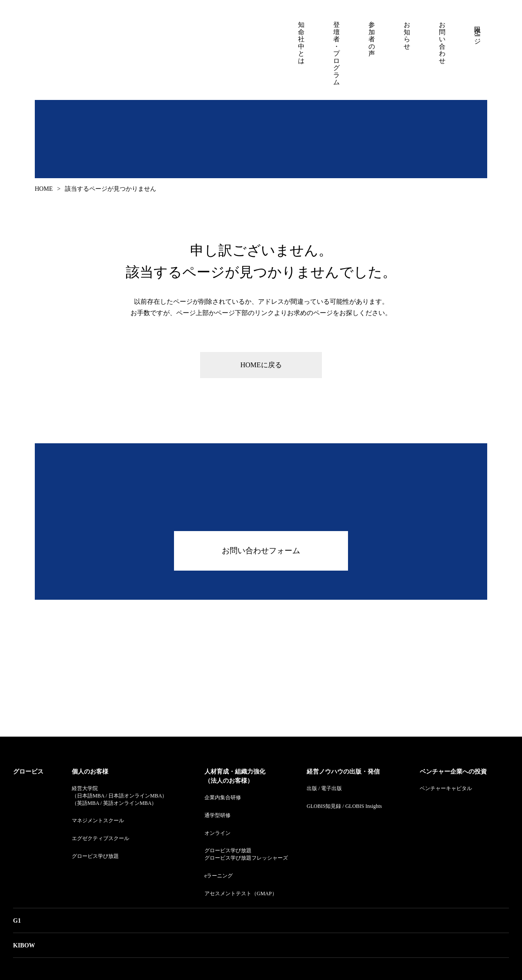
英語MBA (88, 803)
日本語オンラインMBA (135, 796)
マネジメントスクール (98, 821)
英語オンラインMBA (127, 803)
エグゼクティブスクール (100, 838)
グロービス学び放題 (95, 856)
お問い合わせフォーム (261, 551)
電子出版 (331, 788)
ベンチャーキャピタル (446, 788)
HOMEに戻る (261, 365)
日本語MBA (91, 796)
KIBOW (24, 945)
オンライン (217, 833)
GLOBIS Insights (364, 806)
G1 (17, 921)
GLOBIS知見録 (324, 806)
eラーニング (219, 876)
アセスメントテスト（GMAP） (241, 894)
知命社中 (107, 51)
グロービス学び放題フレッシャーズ (246, 858)
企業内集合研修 (223, 797)
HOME (44, 189)
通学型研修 (217, 815)
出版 (312, 788)
